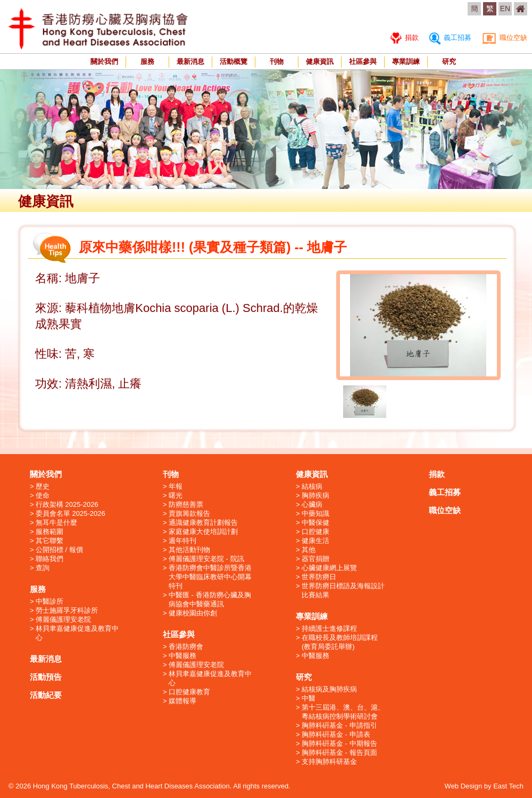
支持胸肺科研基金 (329, 762)
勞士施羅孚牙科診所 (67, 610)
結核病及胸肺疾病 (329, 689)
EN (505, 9)
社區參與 (363, 61)
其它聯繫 (49, 541)
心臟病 (312, 504)
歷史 (43, 486)
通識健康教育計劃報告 (203, 523)
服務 (147, 61)
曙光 (176, 495)
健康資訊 (320, 61)
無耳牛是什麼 (56, 523)
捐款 (405, 38)
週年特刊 (182, 541)
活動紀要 (46, 695)
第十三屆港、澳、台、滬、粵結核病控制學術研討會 (343, 712)
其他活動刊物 (189, 550)
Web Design (464, 786)
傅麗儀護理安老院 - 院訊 (206, 559)
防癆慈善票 (186, 504)
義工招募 (450, 38)
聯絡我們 (49, 559)
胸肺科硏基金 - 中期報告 (339, 743)
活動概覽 (234, 61)
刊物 (277, 61)
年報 (176, 486)
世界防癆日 (319, 577)
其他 (309, 550)
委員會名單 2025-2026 (70, 513)
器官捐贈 (315, 559)
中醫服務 (182, 656)
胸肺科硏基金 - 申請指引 (339, 725)
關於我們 (104, 61)
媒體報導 (182, 701)
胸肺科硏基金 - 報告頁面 (339, 752)
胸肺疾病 (315, 495)
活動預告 (46, 677)
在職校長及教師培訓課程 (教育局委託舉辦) (340, 642)
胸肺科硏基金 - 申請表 (336, 734)
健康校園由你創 (193, 613)
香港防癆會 (186, 647)
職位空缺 (505, 38)
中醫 (309, 698)
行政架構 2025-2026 (67, 504)
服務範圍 (49, 532)
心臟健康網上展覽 (329, 568)
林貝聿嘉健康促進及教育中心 (77, 633)
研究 (449, 61)
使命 (43, 495)
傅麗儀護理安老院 (63, 619)
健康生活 (315, 541)
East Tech (508, 786)
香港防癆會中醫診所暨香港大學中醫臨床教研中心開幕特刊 (210, 577)
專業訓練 (406, 61)
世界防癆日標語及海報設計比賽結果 (343, 590)
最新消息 (190, 61)
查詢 (43, 568)
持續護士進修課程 (329, 628)
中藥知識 (315, 513)
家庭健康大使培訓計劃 (203, 532)
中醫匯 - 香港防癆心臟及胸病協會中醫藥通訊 (210, 599)
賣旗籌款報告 (189, 513)
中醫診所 (49, 601)
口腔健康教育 (189, 692)
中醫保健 (315, 523)
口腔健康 (315, 532)
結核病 (312, 486)
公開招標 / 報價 (59, 550)
